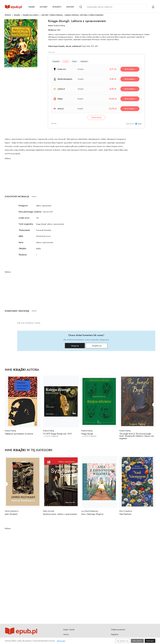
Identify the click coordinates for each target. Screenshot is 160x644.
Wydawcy (57, 7)
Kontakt (70, 7)
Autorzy (44, 7)
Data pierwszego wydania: (30, 212)
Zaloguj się (75, 346)
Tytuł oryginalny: (26, 224)
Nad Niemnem (125, 514)
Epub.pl (8, 15)
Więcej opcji (61, 641)
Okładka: (23, 249)
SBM (59, 30)
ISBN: (21, 236)
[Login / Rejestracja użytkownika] (153, 7)
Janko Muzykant (11, 514)
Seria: (21, 242)
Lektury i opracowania (52, 15)
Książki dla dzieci (31, 15)
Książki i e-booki (69, 630)
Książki (32, 7)
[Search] (81, 7)
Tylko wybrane (137, 641)
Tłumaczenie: (24, 230)
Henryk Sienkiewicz (12, 511)
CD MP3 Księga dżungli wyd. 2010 (57, 434)
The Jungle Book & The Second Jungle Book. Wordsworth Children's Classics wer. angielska (137, 436)
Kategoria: (23, 206)
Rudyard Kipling (59, 26)
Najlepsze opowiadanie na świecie (19, 434)
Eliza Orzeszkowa (126, 511)
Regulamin (115, 634)
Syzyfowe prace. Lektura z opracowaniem (60, 514)
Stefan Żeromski (49, 511)
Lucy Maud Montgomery (90, 511)
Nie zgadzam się (123, 641)
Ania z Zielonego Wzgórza (92, 514)
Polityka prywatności (118, 630)
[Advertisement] (66, 177)
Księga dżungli (87, 434)
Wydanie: (23, 255)
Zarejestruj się (97, 346)
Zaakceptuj (150, 641)
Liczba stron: (24, 218)
